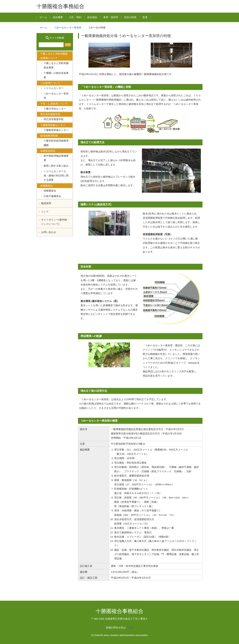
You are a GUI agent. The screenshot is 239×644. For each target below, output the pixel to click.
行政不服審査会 (52, 196)
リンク (45, 212)
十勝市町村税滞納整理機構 (56, 143)
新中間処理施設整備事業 (56, 158)
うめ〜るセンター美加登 (68, 27)
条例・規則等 (111, 17)
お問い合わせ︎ (49, 232)
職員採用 (46, 203)
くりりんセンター (54, 88)
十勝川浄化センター (55, 109)
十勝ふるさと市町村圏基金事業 (56, 65)
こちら (130, 627)
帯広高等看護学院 (54, 119)
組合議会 (92, 17)
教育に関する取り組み (56, 166)
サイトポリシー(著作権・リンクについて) (55, 222)
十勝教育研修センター (56, 130)
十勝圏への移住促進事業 (56, 75)
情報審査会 (50, 191)
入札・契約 (75, 17)
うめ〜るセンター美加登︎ (56, 96)
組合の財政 (130, 17)
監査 (145, 17)
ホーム (43, 17)
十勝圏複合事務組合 (60, 6)
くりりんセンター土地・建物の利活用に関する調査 (56, 176)
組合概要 (58, 17)
